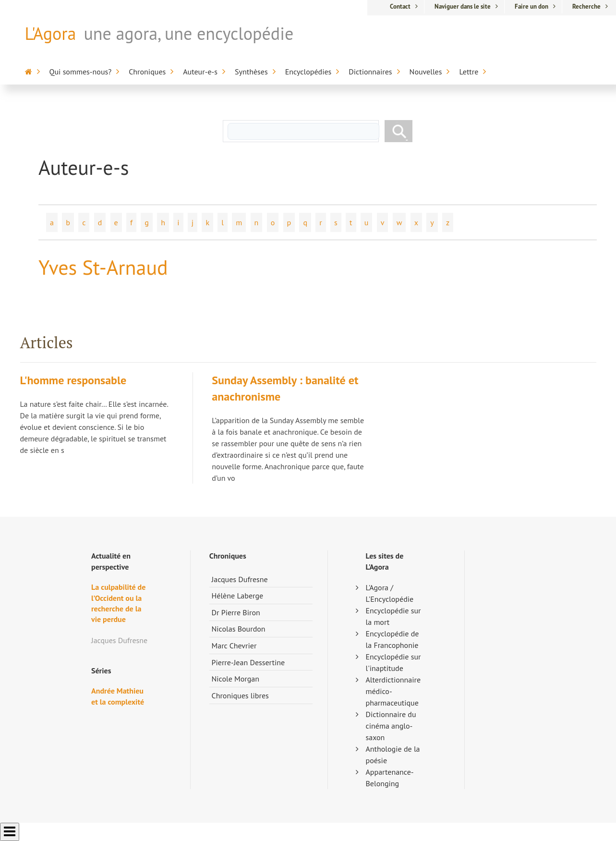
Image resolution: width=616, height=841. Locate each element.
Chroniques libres (240, 695)
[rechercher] (303, 131)
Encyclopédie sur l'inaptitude (393, 662)
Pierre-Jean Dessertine (248, 662)
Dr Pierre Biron (236, 612)
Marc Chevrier (234, 646)
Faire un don (531, 6)
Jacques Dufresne (240, 579)
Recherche (586, 6)
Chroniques (147, 72)
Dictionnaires (370, 72)
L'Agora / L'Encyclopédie (390, 593)
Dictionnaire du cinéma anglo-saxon (391, 726)
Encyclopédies (308, 72)
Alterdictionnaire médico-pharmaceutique (393, 691)
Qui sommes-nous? (81, 72)
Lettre (469, 72)
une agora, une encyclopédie (188, 33)
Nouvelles (426, 72)
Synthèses (251, 72)
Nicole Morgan (236, 679)
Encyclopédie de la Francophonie (393, 639)
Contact (400, 6)
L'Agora (51, 33)
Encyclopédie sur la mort (393, 616)
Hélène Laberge (238, 596)
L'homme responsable (73, 380)
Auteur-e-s (200, 72)
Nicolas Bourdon (239, 629)
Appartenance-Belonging (390, 778)
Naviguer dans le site (463, 6)
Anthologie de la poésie (393, 755)
